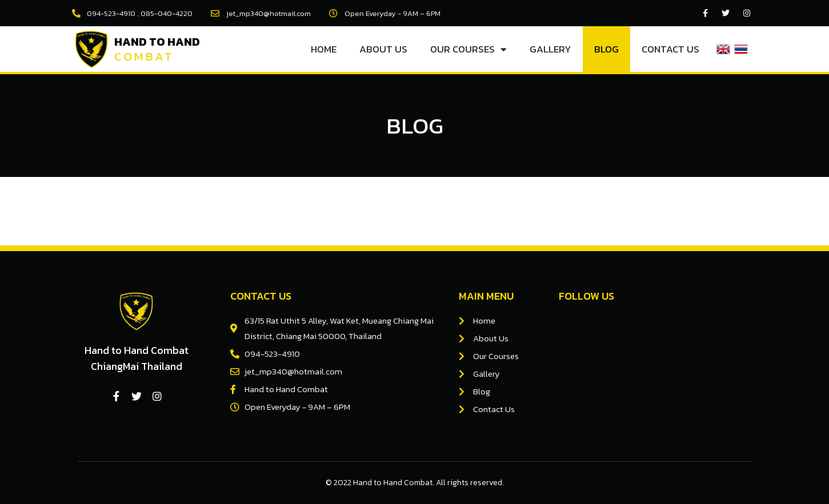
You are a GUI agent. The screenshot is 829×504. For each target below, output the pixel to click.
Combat (144, 56)
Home (324, 49)
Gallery (550, 49)
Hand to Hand (157, 42)
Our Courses (468, 49)
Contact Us (670, 49)
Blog (606, 49)
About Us (383, 49)
